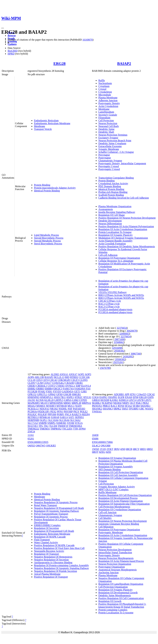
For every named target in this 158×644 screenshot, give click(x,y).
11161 (31, 435)
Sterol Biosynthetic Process (48, 244)
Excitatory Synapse (108, 138)
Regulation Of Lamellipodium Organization (121, 584)
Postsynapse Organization (111, 567)
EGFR (121, 397)
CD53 (39, 380)
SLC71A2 (33, 423)
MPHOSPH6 (56, 403)
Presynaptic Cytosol (109, 166)
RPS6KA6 (45, 417)
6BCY (136, 449)
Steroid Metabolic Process (47, 241)
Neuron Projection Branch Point (115, 141)
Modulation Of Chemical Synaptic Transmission (123, 238)
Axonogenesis (106, 209)
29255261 (118, 362)
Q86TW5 (41, 446)
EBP (78, 386)
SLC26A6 (64, 420)
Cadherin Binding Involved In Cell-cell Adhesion (124, 198)
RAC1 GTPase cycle (109, 304)
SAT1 (71, 417)
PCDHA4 (33, 412)
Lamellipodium (106, 112)
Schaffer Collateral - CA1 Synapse (116, 152)
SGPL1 (44, 420)
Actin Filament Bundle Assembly (115, 241)
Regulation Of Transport (46, 554)
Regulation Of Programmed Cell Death (54, 531)
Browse (12, 36)
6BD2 (150, 449)
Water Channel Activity (46, 542)
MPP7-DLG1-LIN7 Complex (113, 489)
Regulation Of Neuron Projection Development (122, 521)
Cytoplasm (104, 86)
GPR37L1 (42, 394)
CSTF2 (51, 386)
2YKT (110, 449)
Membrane (39, 126)
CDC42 (53, 380)
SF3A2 (128, 406)
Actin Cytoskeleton (108, 106)
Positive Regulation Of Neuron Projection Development (127, 218)
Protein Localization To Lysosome (116, 613)
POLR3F (42, 414)
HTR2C (79, 397)
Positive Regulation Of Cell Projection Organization (125, 495)
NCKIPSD (107, 403)
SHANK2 (97, 409)
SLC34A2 (75, 420)
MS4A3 (32, 406)
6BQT (95, 452)
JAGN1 (32, 400)
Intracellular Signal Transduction (115, 552)
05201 (31, 439)
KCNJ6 (40, 400)
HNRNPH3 (34, 397)
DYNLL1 (70, 386)
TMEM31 (45, 429)
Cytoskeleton (105, 92)
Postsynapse (105, 158)
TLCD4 (53, 426)
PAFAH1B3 (79, 409)
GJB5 (84, 392)
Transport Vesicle (43, 129)
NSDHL (63, 409)
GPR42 (52, 394)
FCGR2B (32, 392)
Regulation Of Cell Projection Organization (121, 472)
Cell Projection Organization (113, 587)
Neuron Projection (108, 123)
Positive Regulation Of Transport (51, 577)
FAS (88, 389)
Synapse (103, 481)
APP (127, 394)
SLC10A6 (53, 420)
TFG (41, 426)
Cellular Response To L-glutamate (116, 261)
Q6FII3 (31, 446)
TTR (75, 429)
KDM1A (124, 400)
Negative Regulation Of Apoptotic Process (56, 502)
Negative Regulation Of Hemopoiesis (53, 557)
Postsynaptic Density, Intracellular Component (122, 163)
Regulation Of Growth (110, 601)
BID (67, 377)
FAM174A (68, 389)
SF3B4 (136, 406)
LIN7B (140, 400)
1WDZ (95, 449)
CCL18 (31, 380)
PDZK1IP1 (44, 412)
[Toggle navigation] (3, 28)
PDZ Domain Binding (110, 186)
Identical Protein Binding (47, 191)
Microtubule (105, 95)
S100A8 (55, 417)
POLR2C (32, 414)
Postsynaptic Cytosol (109, 169)
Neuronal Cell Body (109, 126)
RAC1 (114, 406)
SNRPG (52, 423)
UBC (142, 409)
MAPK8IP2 (34, 403)
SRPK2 (117, 409)
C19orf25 (141, 394)
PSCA (68, 414)
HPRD (11, 54)
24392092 (128, 357)
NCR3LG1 (33, 409)
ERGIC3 (58, 389)
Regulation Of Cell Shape (111, 215)
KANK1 (114, 400)
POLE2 (84, 412)
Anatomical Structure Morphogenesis (117, 570)
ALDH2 (55, 374)
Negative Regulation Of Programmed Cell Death (59, 508)
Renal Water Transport (45, 505)
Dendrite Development (110, 221)
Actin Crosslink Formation (112, 244)
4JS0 (123, 449)
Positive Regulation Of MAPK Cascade (54, 545)
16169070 (88, 40)
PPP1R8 (52, 414)
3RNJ (117, 449)
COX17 (47, 383)
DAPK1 (103, 397)
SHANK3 (108, 409)
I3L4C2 (96, 446)
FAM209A (80, 389)
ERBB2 (32, 389)
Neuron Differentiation (110, 224)
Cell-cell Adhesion (108, 255)
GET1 (77, 392)
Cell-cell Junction (107, 512)
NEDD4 (117, 403)
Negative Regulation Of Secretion (51, 560)
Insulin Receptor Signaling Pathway (117, 212)
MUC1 (71, 406)
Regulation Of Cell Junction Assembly (118, 475)
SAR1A (64, 417)
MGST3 (45, 403)
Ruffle (102, 80)
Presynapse (104, 155)
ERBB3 (40, 389)
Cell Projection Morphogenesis (114, 507)
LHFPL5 (59, 400)
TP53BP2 (134, 409)
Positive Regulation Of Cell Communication (121, 598)
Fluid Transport (42, 540)
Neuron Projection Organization (115, 564)
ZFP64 (82, 429)
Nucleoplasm (105, 83)
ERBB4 (49, 389)
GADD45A (68, 392)
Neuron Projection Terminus (113, 135)
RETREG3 (33, 417)
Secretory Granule (108, 115)
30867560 (136, 354)
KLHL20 (49, 400)
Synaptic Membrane (109, 149)
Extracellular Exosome (110, 146)
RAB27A (77, 414)
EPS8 (136, 397)
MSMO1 (41, 406)
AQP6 (31, 377)
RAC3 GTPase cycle (109, 307)
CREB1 (79, 383)
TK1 (46, 426)
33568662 (119, 342)
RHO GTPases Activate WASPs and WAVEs (121, 295)
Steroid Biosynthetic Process (49, 238)
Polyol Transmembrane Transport (51, 514)
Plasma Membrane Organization (115, 206)
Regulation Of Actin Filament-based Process (121, 561)
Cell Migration (106, 527)
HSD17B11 (60, 397)
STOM (71, 423)
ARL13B (39, 377)
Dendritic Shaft (106, 132)
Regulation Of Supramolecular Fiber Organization (124, 504)
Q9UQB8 (105, 446)
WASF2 (149, 409)
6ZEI (108, 452)
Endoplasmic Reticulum (46, 120)
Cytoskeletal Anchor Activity (113, 183)
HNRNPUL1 (47, 397)
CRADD (70, 383)
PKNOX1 (97, 406)
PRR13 (106, 406)
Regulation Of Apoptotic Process (51, 517)
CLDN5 (83, 380)
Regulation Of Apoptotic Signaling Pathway (57, 511)
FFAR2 (42, 392)
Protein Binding (42, 185)
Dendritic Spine (106, 129)
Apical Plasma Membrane (47, 574)
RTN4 (121, 406)
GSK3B (67, 394)
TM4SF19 (63, 426)
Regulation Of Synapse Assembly (116, 467)
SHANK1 (145, 406)
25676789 (105, 368)
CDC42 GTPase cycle (110, 301)
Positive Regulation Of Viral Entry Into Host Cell (59, 548)
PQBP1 (61, 414)
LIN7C (148, 400)
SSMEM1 (61, 423)
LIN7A (132, 400)
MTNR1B (62, 406)
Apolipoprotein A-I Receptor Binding (53, 562)
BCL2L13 (59, 377)
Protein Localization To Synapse (115, 232)
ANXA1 (64, 374)
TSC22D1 (67, 429)
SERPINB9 (34, 420)
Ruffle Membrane (107, 492)
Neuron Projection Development (115, 550)
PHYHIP (68, 412)
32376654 (122, 328)
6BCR (129, 449)
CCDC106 (84, 377)
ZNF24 (31, 432)
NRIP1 (126, 403)
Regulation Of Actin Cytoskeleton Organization (123, 229)
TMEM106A (75, 426)
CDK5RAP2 (64, 380)
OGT (133, 403)
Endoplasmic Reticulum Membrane (52, 123)
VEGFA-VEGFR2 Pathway (112, 292)
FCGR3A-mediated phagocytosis (115, 309)
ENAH (129, 397)
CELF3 (75, 380)
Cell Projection (106, 120)
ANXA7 (73, 374)
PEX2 (53, 412)
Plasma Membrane (108, 98)
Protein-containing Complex (113, 610)
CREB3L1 (42, 386)
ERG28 (60, 63)
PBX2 (146, 403)
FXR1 (49, 392)
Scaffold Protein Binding (111, 195)
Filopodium (104, 118)
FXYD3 (57, 392)
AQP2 (81, 374)
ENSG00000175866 (102, 442)
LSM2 (75, 400)
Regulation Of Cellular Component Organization (123, 478)
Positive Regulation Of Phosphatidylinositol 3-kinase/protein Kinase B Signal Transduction (122, 605)
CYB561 (60, 386)
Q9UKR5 (51, 446)
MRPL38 (76, 403)
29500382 (119, 351)
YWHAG (97, 412)
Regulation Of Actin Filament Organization (120, 501)
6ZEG (102, 452)
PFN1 (60, 412)
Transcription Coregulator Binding (116, 178)
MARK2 (96, 403)
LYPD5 (83, 400)
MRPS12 (86, 403)
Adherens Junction (108, 100)
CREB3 (32, 386)
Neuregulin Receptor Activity (49, 551)
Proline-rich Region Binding (113, 192)
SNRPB (43, 423)
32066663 (124, 334)
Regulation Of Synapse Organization (117, 458)
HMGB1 (76, 394)
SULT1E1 (33, 426)
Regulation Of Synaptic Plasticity (115, 235)
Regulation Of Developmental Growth (118, 593)
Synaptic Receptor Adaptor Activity (117, 487)
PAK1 (139, 403)
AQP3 (88, 374)
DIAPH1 (113, 397)
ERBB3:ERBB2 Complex (47, 525)
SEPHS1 (79, 417)
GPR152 (32, 394)
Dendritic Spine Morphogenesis (115, 595)
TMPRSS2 (56, 429)
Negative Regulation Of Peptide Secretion (55, 571)
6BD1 (143, 449)
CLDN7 (32, 383)
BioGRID (13, 51)
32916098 (117, 348)
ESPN (151, 397)
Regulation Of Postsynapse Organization (119, 258)
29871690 (119, 339)
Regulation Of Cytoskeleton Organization (120, 510)
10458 (95, 435)
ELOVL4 (86, 386)
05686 (95, 439)
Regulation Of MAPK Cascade (50, 537)
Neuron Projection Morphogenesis (116, 558)
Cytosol (102, 89)
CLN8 (40, 383)
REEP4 (86, 414)
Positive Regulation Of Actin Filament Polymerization (126, 226)
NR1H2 (54, 409)
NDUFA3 (44, 409)
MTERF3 (51, 406)
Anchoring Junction (108, 573)
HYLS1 (87, 397)
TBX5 (125, 409)
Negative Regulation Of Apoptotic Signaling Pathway (61, 568)
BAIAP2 (124, 63)
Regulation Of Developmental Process (118, 498)
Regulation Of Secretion (46, 528)
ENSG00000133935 (38, 442)
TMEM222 (33, 429)
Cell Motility (105, 518)
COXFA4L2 (58, 383)
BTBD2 (74, 377)
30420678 (132, 331)
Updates (12, 44)
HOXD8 (105, 400)
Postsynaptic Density (109, 103)
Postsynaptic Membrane (111, 532)
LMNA (68, 400)
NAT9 (78, 406)
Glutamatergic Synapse (110, 161)
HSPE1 (70, 397)
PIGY (76, 412)
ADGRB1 (119, 394)
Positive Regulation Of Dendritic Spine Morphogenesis (127, 246)
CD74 (45, 380)
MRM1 (67, 403)
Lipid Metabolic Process (46, 235)
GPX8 (59, 394)
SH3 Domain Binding (109, 469)
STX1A (79, 423)
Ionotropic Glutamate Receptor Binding (119, 524)
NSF (70, 409)
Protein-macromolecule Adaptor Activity (55, 188)
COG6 (95, 397)
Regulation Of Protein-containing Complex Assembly (61, 565)
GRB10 (96, 400)
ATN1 (133, 394)
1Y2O (103, 449)
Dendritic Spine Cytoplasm (112, 143)
